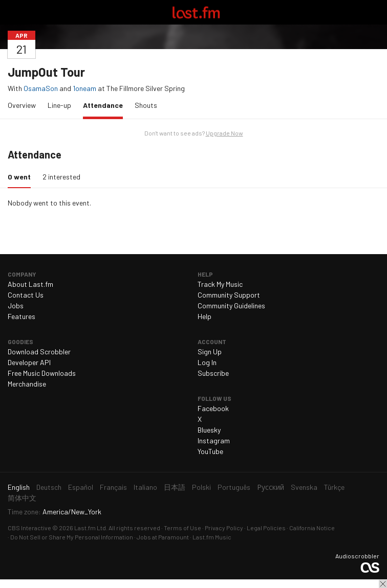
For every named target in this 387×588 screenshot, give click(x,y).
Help (205, 316)
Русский (271, 487)
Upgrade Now (224, 133)
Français (113, 487)
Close (383, 584)
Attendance (105, 105)
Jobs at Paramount (163, 537)
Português (234, 487)
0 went (22, 176)
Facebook (213, 408)
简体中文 (22, 498)
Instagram (214, 440)
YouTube (210, 451)
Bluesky (209, 430)
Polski (201, 487)
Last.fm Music (212, 537)
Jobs (16, 306)
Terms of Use (182, 528)
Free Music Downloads (42, 373)
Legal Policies (266, 528)
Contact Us (26, 295)
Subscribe (213, 373)
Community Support (229, 295)
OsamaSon (41, 88)
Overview (22, 105)
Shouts (146, 105)
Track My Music (220, 284)
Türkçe (334, 487)
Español (81, 487)
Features (21, 316)
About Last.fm (30, 284)
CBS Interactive (29, 528)
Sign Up (210, 352)
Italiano (145, 487)
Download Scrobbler (39, 352)
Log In (207, 362)
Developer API (29, 362)
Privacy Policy (224, 528)
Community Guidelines (231, 306)
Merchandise (27, 384)
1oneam (84, 88)
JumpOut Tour (46, 72)
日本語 (175, 487)
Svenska (304, 487)
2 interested (61, 177)
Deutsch (49, 487)
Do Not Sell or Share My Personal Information (72, 537)
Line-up (59, 105)
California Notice (312, 528)
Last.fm (196, 12)
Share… (373, 35)
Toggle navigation (12, 12)
